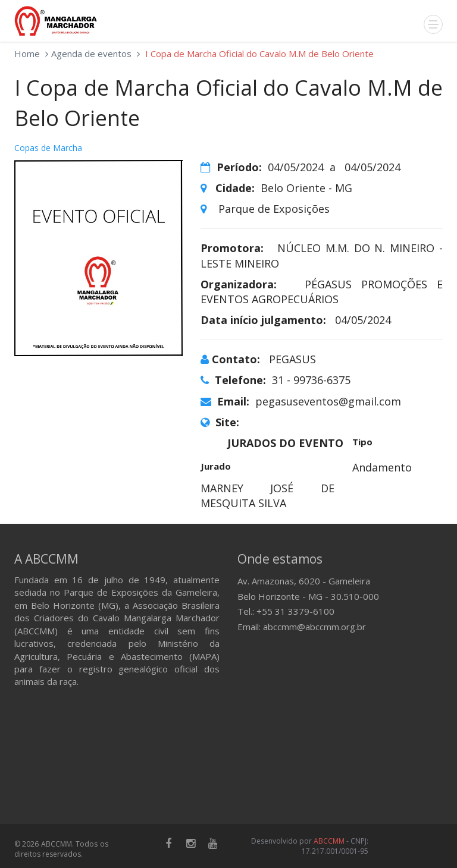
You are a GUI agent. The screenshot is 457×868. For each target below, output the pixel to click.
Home (27, 54)
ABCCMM (329, 841)
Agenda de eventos (91, 54)
